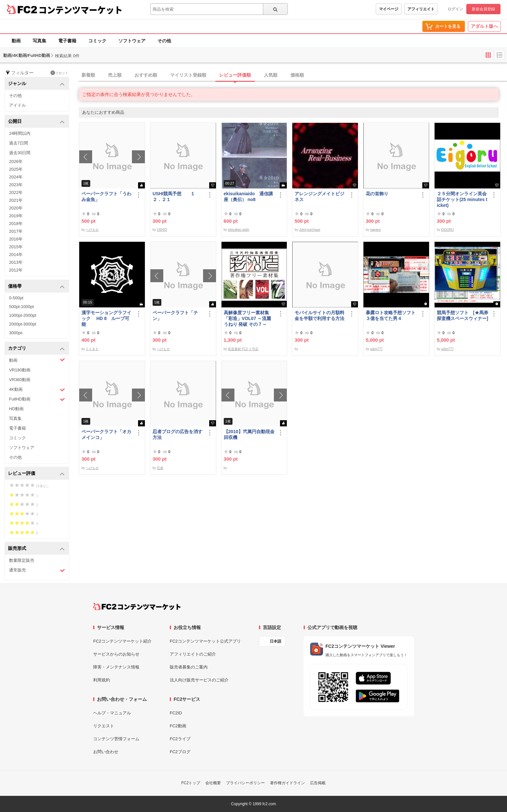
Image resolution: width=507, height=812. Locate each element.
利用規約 (102, 680)
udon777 (376, 349)
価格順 (297, 75)
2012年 (16, 270)
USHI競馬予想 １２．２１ (174, 197)
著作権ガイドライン (287, 783)
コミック (97, 41)
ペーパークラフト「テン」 (175, 315)
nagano (375, 230)
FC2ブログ (180, 752)
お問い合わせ (106, 752)
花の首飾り (377, 194)
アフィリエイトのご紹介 (193, 654)
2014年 (16, 255)
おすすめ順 (146, 75)
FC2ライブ (180, 739)
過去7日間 (19, 143)
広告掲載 (318, 783)
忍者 (160, 468)
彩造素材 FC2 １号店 (243, 349)
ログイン (455, 9)
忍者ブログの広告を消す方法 (178, 434)
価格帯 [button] (36, 287)
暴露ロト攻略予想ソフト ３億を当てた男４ (391, 315)
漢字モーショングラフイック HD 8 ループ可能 (106, 318)
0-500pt (16, 298)
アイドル (17, 105)
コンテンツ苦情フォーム (116, 739)
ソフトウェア (132, 41)
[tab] (293, 75)
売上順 (115, 75)
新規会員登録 (483, 9)
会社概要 (213, 783)
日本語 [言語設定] (275, 641)
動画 (16, 41)
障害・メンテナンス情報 (116, 667)
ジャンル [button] (36, 84)
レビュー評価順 (235, 75)
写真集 (39, 41)
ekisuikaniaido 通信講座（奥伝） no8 (248, 197)
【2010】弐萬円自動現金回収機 (249, 434)
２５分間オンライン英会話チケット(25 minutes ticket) (462, 199)
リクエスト (104, 726)
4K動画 (37, 390)
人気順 (271, 75)
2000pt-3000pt (23, 324)
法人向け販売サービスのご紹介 (199, 680)
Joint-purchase (310, 230)
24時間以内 (20, 133)
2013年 (16, 262)
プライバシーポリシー (245, 783)
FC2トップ (191, 783)
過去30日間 (20, 153)
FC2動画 (178, 726)
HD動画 (16, 409)
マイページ (389, 9)
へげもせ (92, 230)
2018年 (16, 224)
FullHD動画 (37, 399)
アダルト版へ (484, 26)
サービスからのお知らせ (116, 654)
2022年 (16, 192)
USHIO (162, 230)
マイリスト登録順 (188, 75)
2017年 (16, 231)
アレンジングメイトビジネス (319, 197)
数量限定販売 (22, 560)
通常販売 (37, 570)
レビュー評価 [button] (36, 474)
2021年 (16, 200)
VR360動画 (20, 380)
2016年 (16, 239)
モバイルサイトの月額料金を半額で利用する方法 (319, 315)
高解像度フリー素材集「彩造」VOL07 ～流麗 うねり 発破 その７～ (247, 318)
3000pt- (16, 333)
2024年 (16, 177)
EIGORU (447, 230)
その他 (164, 41)
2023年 (16, 185)
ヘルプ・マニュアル (112, 713)
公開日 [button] (36, 122)
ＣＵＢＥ (92, 349)
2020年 (16, 208)
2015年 (16, 247)
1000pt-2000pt (23, 315)
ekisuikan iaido (239, 230)
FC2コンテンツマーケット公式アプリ (205, 641)
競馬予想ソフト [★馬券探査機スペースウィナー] (463, 315)
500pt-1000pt (22, 307)
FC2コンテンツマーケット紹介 (122, 641)
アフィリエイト (421, 9)
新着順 (88, 75)
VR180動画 (20, 370)
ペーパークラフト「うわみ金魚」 (106, 197)
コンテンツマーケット (81, 10)
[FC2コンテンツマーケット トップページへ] (137, 606)
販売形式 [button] (36, 549)
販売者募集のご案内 (189, 667)
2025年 (16, 169)
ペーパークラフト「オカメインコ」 (106, 434)
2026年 (16, 161)
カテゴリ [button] (36, 349)
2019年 (16, 216)
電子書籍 (67, 41)
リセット (59, 73)
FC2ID (176, 713)
